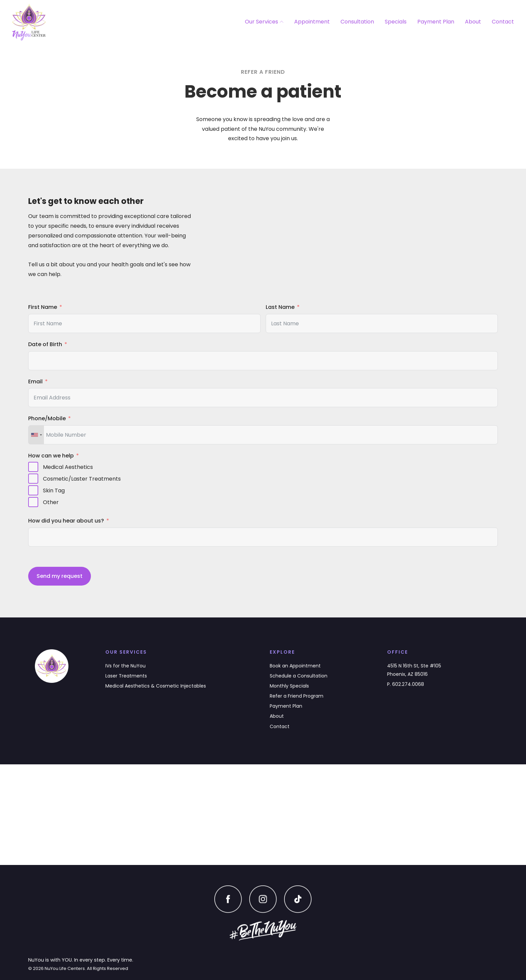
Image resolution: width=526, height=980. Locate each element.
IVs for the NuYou (125, 666)
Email (35, 382)
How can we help (51, 456)
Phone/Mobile (47, 418)
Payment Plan (436, 22)
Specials (396, 22)
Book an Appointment (295, 666)
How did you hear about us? (66, 521)
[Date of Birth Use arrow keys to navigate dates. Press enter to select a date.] (263, 361)
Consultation (357, 22)
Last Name (280, 307)
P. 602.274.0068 (406, 684)
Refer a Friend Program (297, 696)
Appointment (312, 22)
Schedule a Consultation (299, 676)
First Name (43, 307)
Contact (503, 22)
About (473, 22)
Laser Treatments (126, 676)
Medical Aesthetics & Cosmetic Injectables (156, 686)
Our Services (264, 22)
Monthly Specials (289, 686)
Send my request (60, 576)
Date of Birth (45, 344)
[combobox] (36, 435)
